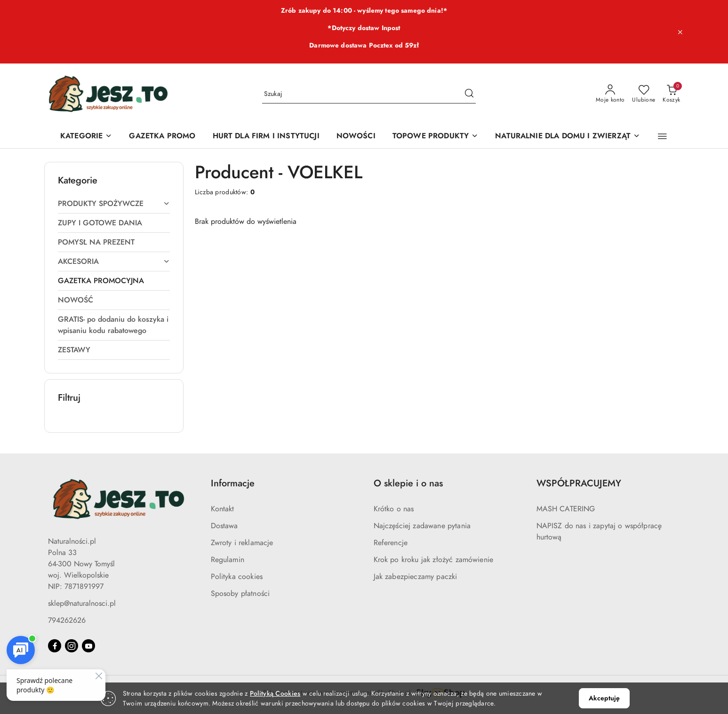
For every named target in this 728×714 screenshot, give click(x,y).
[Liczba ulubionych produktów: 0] (644, 94)
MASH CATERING (566, 509)
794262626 (67, 620)
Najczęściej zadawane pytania (422, 526)
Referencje (391, 543)
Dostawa (224, 526)
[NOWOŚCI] (356, 137)
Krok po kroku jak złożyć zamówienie (434, 560)
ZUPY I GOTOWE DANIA (100, 223)
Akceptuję (604, 698)
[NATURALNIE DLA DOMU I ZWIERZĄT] (568, 137)
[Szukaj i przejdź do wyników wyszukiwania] (469, 94)
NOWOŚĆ (76, 300)
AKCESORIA (114, 262)
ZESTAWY (74, 350)
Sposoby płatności (240, 594)
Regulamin (228, 560)
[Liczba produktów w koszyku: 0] (671, 94)
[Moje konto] (610, 94)
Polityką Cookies (275, 694)
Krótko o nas (394, 509)
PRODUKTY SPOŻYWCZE (114, 204)
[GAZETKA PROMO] (162, 137)
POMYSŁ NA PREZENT (96, 242)
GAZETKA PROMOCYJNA (101, 281)
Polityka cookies (237, 577)
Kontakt (223, 509)
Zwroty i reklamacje (242, 543)
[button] (662, 136)
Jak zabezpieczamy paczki (416, 577)
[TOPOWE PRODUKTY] (435, 137)
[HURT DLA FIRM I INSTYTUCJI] (266, 137)
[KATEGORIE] (86, 137)
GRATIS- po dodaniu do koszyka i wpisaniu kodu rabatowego (113, 325)
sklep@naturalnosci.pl (82, 603)
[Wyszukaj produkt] (369, 94)
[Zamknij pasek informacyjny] (680, 32)
